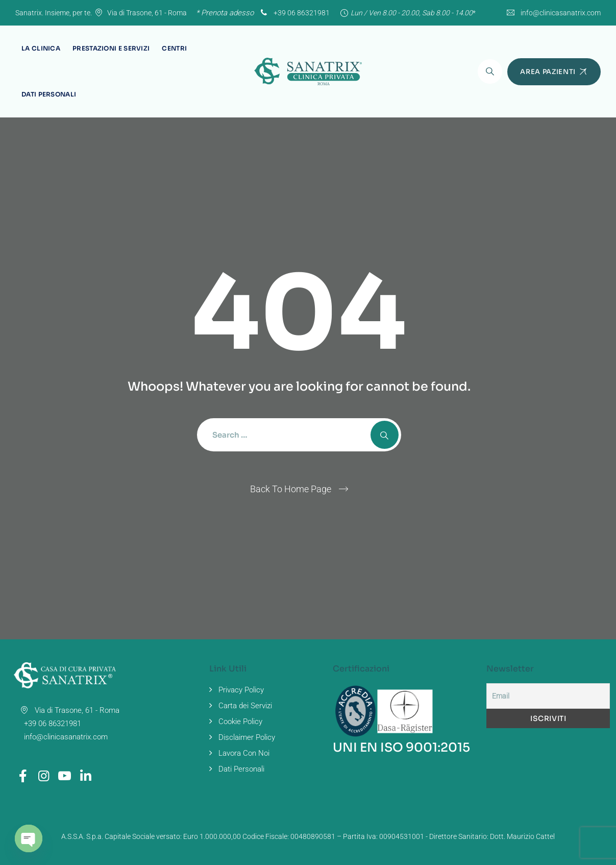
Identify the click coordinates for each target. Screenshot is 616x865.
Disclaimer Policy (247, 737)
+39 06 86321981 (294, 13)
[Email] (548, 696)
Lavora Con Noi (244, 753)
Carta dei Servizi (245, 706)
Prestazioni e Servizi (111, 48)
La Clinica (41, 48)
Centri (174, 48)
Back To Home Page (291, 489)
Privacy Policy (241, 690)
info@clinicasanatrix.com (561, 13)
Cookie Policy (240, 722)
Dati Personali (49, 94)
